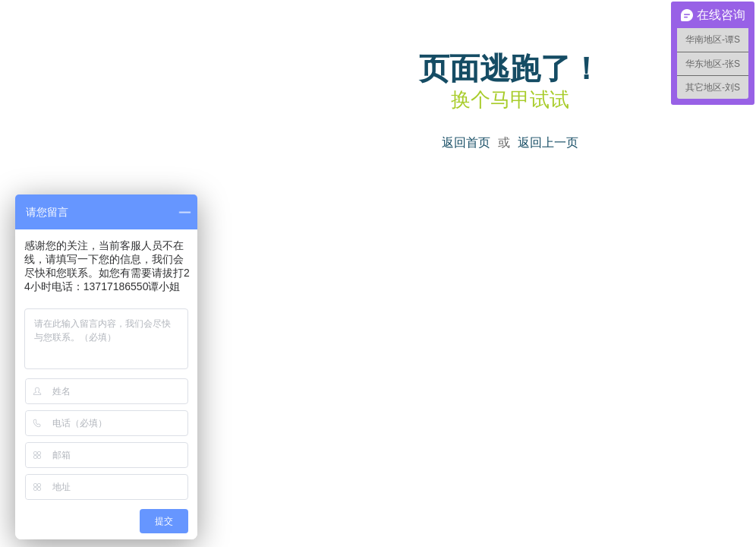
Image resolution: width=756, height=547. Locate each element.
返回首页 (466, 142)
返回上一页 (548, 142)
